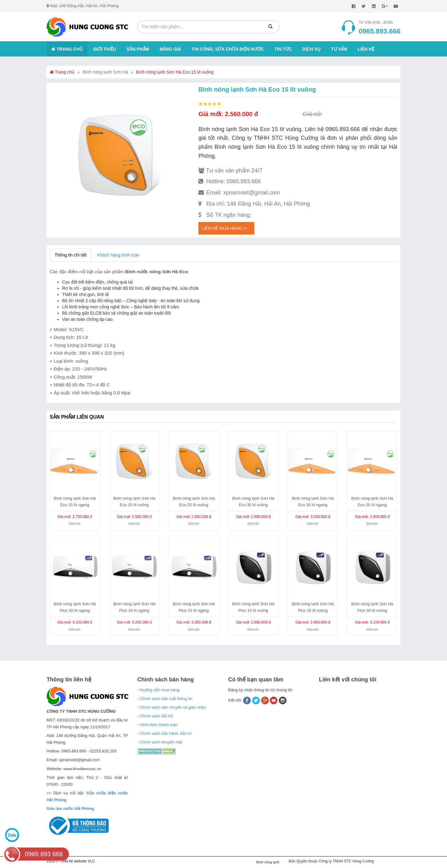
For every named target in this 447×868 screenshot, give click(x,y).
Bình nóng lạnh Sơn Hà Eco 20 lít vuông (194, 502)
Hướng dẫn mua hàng (159, 690)
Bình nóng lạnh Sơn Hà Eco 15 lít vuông (175, 72)
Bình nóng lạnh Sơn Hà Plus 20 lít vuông (313, 607)
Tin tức (283, 49)
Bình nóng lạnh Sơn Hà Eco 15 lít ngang (75, 502)
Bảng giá (170, 49)
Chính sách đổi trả (156, 716)
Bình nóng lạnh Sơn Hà (105, 72)
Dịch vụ (312, 49)
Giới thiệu (105, 49)
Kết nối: (236, 700)
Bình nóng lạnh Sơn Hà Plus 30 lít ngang (75, 607)
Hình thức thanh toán (159, 725)
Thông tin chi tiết (71, 255)
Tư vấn (339, 49)
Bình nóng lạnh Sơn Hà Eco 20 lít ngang (372, 502)
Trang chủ (67, 49)
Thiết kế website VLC (77, 861)
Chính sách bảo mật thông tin (166, 699)
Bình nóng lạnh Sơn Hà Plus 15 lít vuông (253, 607)
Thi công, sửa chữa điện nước (228, 49)
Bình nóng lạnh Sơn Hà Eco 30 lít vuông (253, 502)
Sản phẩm (138, 49)
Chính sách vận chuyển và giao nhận (173, 707)
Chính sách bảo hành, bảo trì (166, 733)
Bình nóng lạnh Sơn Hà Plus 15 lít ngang (194, 607)
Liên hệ (366, 49)
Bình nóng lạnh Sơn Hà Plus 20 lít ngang (134, 607)
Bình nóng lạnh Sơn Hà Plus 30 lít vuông (372, 607)
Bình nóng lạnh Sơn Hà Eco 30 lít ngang (313, 502)
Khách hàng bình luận (118, 255)
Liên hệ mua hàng (224, 228)
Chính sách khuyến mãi (161, 742)
